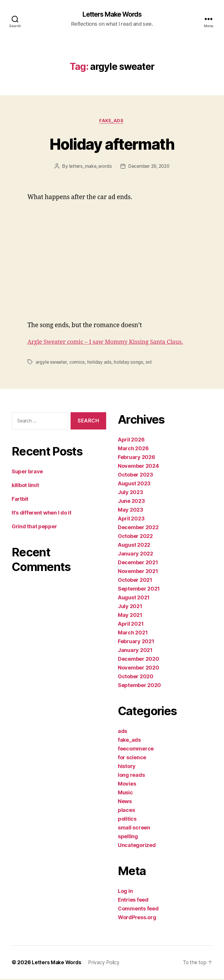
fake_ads (112, 122)
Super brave (27, 472)
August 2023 (134, 485)
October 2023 (135, 476)
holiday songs (129, 363)
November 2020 (139, 669)
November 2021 (138, 572)
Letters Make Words (112, 15)
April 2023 (131, 520)
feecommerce (136, 750)
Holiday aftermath (112, 144)
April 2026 (131, 441)
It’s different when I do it (42, 514)
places (126, 811)
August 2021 (134, 599)
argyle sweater (51, 363)
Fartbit (20, 500)
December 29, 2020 (149, 167)
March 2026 (133, 450)
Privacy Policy (106, 963)
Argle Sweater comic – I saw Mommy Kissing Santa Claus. (110, 343)
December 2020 (139, 660)
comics (78, 363)
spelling (128, 837)
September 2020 (139, 686)
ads (123, 732)
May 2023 (131, 511)
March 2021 (133, 634)
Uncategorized (137, 846)
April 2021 (131, 625)
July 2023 (131, 493)
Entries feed (133, 901)
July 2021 (130, 607)
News (125, 802)
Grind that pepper (34, 527)
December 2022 (138, 528)
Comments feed (138, 910)
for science (132, 759)
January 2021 (135, 651)
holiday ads (100, 363)
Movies (127, 785)
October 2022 (135, 537)
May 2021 (130, 616)
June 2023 (131, 502)
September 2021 (139, 590)
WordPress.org (137, 918)
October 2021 (135, 581)
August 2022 (134, 546)
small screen (134, 829)
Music (125, 794)
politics (127, 820)
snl (149, 363)
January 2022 (135, 555)
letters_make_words (89, 167)
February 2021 (136, 642)
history (127, 767)
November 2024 (138, 467)
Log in (125, 892)
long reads (131, 776)
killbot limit (25, 486)
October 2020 (136, 678)
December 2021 (138, 564)
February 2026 (136, 458)
